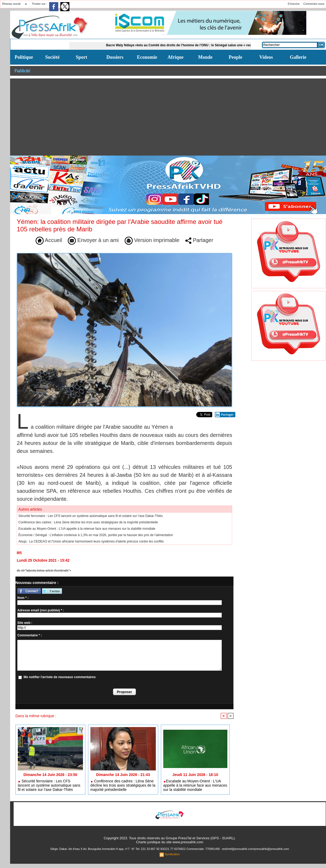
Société (52, 57)
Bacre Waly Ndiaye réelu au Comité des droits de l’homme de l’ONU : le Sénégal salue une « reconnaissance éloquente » (200, 45)
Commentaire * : (30, 635)
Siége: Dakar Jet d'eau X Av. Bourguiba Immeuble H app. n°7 (90, 849)
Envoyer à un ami (93, 240)
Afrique (175, 57)
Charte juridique (148, 842)
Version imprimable (152, 240)
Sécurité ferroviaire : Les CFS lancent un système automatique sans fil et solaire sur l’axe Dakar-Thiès (91, 516)
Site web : (25, 623)
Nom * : (23, 598)
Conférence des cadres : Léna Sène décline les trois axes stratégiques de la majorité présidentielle (88, 522)
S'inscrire (294, 4)
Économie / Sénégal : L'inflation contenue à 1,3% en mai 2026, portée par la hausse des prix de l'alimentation (96, 535)
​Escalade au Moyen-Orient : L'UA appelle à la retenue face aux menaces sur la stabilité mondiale (87, 529)
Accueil (49, 240)
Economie (147, 57)
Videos (266, 57)
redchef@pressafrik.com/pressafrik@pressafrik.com (255, 849)
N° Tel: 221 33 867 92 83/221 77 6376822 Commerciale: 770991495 (176, 849)
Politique (24, 57)
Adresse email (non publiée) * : (41, 610)
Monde (205, 57)
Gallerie (298, 57)
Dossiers (115, 57)
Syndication (172, 854)
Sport (81, 57)
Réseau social (11, 4)
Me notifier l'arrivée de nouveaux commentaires (60, 677)
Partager (199, 240)
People (235, 57)
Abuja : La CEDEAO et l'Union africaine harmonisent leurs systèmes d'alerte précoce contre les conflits (91, 541)
